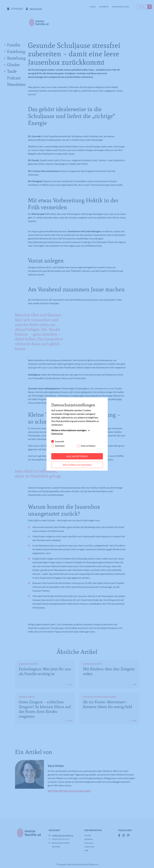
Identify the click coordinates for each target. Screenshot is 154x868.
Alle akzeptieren (77, 456)
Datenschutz (57, 433)
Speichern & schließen (77, 465)
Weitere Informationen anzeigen (69, 430)
